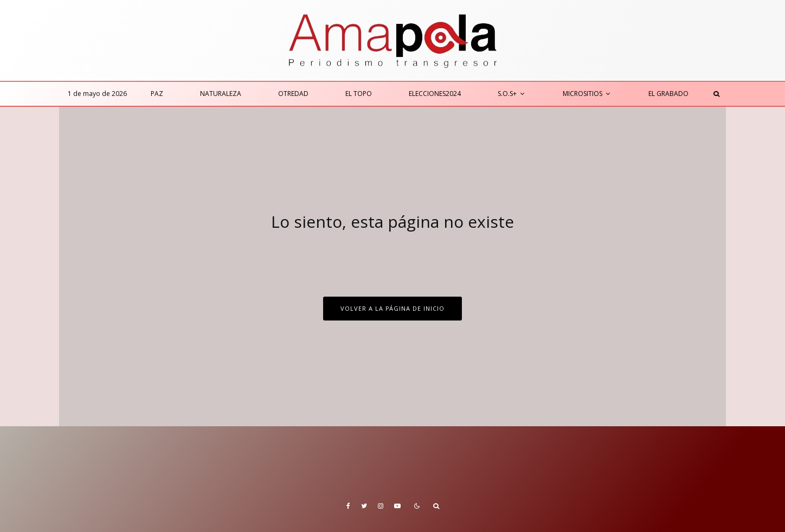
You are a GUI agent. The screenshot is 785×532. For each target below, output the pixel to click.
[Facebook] (348, 506)
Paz (157, 94)
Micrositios (583, 94)
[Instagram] (381, 506)
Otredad (293, 94)
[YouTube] (397, 506)
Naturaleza (221, 94)
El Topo (359, 94)
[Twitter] (364, 506)
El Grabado (668, 94)
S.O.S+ (507, 94)
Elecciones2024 (435, 94)
